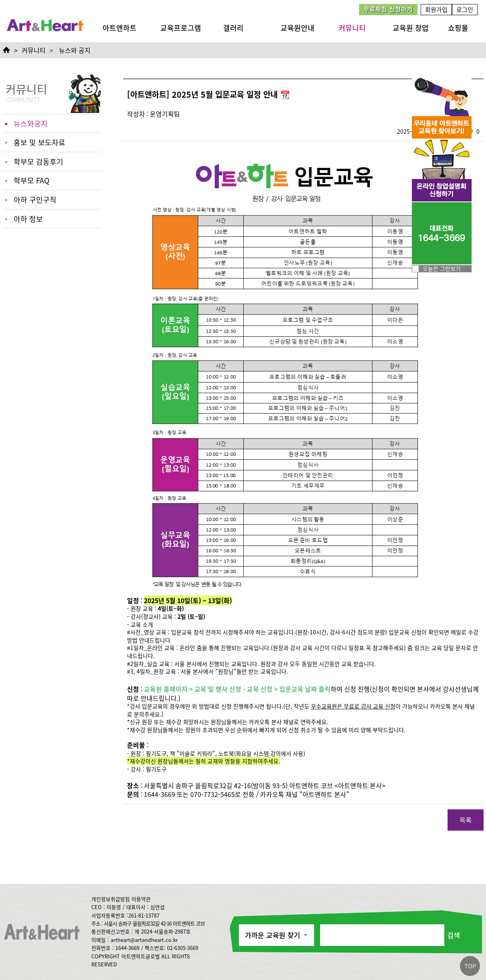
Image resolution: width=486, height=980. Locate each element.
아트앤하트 (120, 28)
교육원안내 (297, 28)
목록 (466, 820)
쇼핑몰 (458, 28)
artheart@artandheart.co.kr (144, 940)
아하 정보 (28, 219)
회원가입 (436, 9)
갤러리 (233, 28)
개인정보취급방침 (111, 899)
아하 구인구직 (35, 199)
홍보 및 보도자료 (39, 142)
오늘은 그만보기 (442, 268)
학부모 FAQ (31, 180)
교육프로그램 (181, 28)
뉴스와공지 (31, 123)
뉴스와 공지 (75, 50)
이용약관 (141, 899)
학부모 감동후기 (38, 161)
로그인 (465, 9)
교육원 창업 (411, 28)
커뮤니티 (352, 28)
